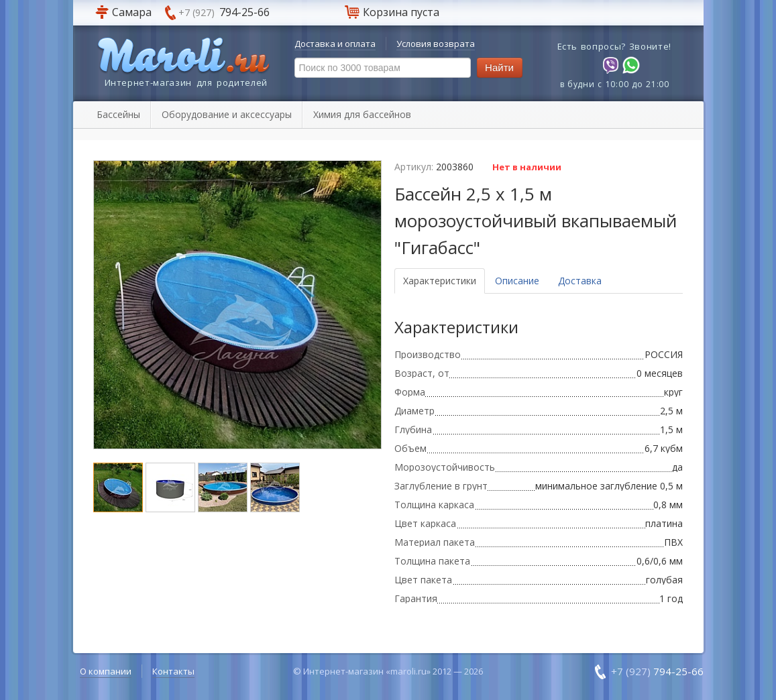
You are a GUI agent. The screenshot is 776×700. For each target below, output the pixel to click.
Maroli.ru (183, 56)
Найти (499, 67)
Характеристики (440, 281)
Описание (517, 281)
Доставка (580, 281)
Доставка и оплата (335, 44)
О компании (106, 671)
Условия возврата (436, 44)
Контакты (173, 671)
